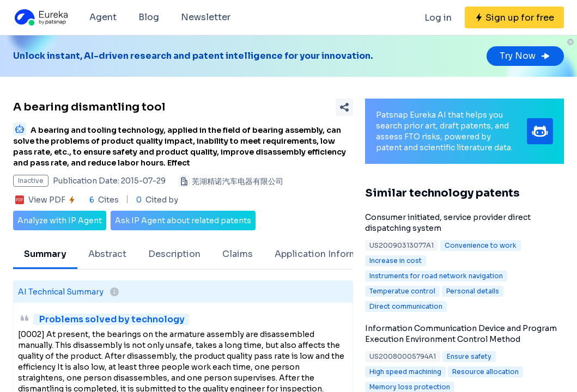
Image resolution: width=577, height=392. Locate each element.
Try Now (525, 56)
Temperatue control (402, 291)
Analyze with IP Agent (60, 220)
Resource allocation (485, 372)
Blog (149, 17)
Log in (438, 18)
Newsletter (206, 17)
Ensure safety (469, 356)
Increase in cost (396, 261)
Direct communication (406, 306)
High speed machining (405, 372)
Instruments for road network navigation (436, 276)
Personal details (473, 291)
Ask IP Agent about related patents (183, 220)
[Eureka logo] (40, 17)
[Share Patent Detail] (344, 107)
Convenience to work (481, 245)
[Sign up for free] (514, 17)
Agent (103, 17)
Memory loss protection (410, 387)
